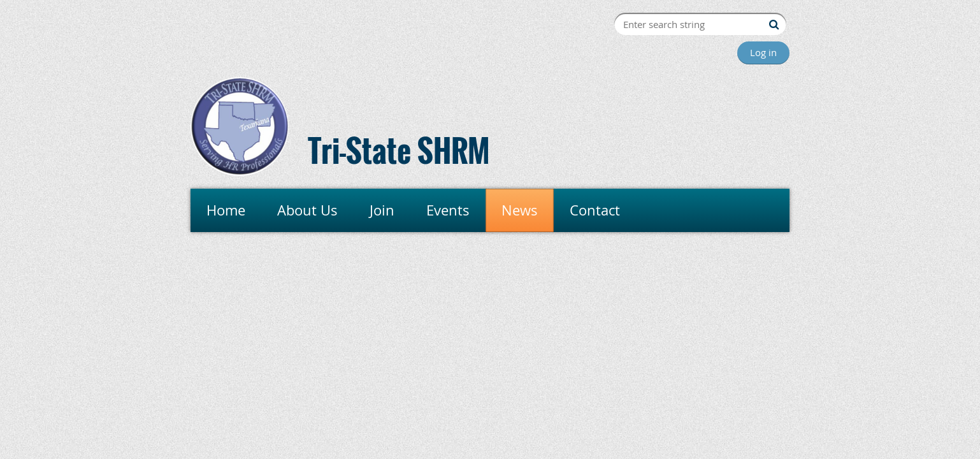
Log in (763, 52)
